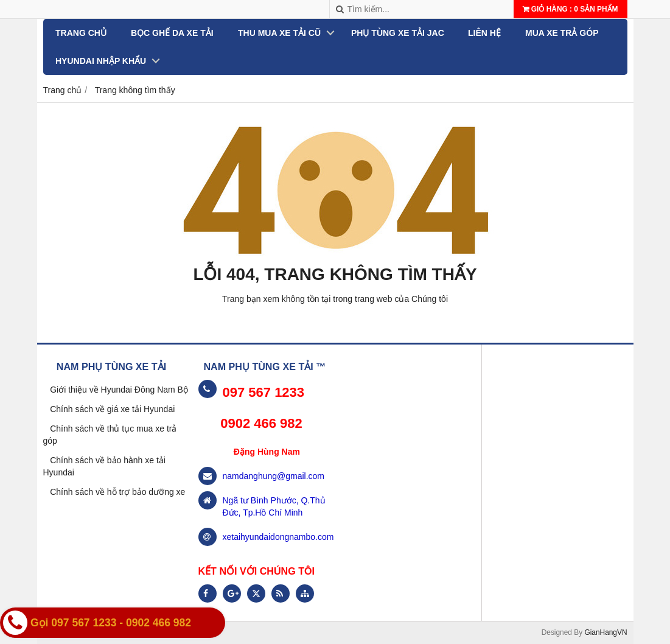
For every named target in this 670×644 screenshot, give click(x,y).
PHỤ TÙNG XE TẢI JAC (397, 33)
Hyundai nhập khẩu (101, 61)
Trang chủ (81, 33)
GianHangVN (605, 632)
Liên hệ (484, 33)
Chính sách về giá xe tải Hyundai (112, 409)
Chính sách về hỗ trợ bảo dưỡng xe (117, 492)
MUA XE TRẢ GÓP (562, 33)
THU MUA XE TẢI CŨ (279, 33)
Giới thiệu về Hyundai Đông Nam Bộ (119, 390)
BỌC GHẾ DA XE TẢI (172, 33)
